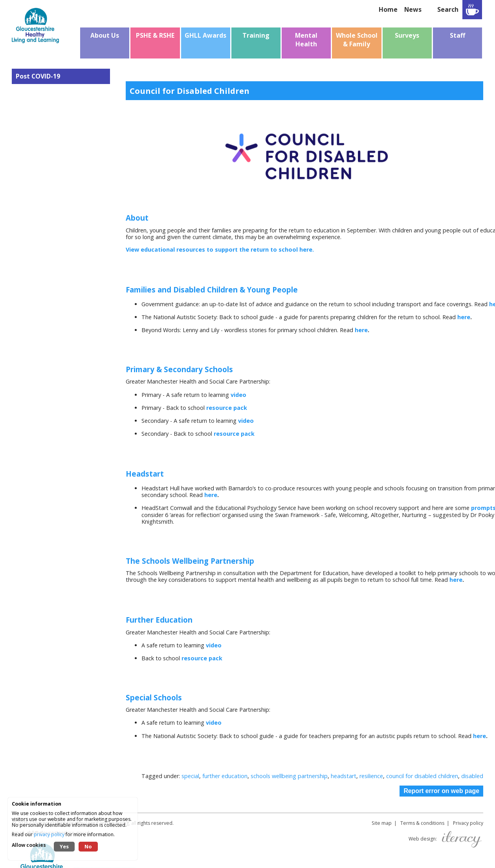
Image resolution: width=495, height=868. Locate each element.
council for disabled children (422, 776)
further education (225, 776)
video (238, 395)
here (464, 317)
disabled (472, 776)
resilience (371, 776)
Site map (382, 823)
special (190, 776)
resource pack (227, 408)
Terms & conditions (422, 823)
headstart (344, 776)
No (88, 846)
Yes (64, 846)
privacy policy (49, 834)
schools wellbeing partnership (289, 776)
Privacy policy (468, 823)
